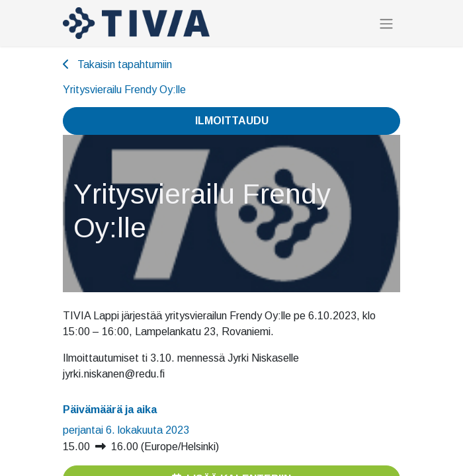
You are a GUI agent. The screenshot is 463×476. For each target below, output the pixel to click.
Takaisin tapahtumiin (117, 64)
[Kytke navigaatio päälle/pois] (386, 23)
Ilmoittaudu (232, 121)
